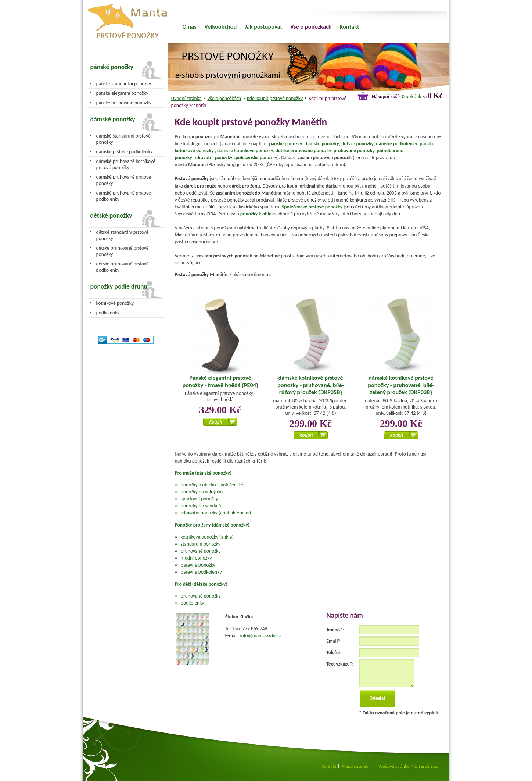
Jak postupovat (263, 26)
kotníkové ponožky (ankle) (207, 537)
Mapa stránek (354, 766)
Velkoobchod (221, 26)
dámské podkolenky (396, 144)
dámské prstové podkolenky (124, 152)
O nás (190, 26)
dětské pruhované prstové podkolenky (123, 267)
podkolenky (193, 603)
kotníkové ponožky (115, 303)
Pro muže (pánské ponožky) (203, 473)
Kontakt (350, 26)
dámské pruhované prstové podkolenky (124, 196)
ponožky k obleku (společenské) (213, 485)
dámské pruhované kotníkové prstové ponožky (126, 164)
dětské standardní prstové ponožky (122, 235)
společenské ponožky (255, 158)
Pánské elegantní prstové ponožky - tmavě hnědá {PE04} (220, 381)
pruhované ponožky (354, 151)
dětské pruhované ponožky (303, 151)
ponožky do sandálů (201, 506)
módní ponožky (196, 558)
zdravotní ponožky (213, 158)
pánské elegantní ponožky (122, 93)
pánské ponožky (285, 144)
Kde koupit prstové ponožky (275, 98)
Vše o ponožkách (224, 98)
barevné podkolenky (201, 572)
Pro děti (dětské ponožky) (201, 584)
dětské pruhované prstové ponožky (123, 251)
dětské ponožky (357, 144)
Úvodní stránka (186, 98)
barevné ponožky (198, 565)
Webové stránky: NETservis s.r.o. (409, 766)
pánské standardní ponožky (124, 84)
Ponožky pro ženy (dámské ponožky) (212, 525)
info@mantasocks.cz (261, 636)
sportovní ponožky (199, 499)
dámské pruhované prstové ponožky (124, 180)
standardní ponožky (201, 544)
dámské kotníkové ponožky (245, 151)
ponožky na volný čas (202, 492)
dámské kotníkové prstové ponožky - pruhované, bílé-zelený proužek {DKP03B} (401, 385)
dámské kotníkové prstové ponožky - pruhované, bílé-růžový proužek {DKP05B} (310, 385)
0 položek (411, 97)
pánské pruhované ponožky (124, 103)
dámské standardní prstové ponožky (123, 139)
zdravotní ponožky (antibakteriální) (216, 513)
